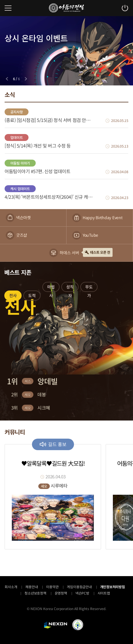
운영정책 (61, 593)
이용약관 (52, 587)
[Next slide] (26, 79)
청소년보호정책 (35, 593)
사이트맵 (104, 593)
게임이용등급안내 (79, 587)
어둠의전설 (66, 8)
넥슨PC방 (82, 593)
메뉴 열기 (8, 8)
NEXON (56, 625)
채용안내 (32, 587)
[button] (13, 297)
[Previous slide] (7, 79)
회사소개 (11, 587)
